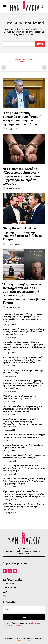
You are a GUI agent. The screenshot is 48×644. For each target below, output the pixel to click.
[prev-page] (4, 67)
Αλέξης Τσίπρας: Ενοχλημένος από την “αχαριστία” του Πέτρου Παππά (20, 397)
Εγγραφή (24, 617)
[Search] (40, 44)
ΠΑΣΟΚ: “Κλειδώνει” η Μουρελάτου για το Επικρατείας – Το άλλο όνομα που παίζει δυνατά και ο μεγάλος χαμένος (22, 409)
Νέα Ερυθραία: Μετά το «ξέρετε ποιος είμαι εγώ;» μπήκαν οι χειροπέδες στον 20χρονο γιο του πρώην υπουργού (21, 176)
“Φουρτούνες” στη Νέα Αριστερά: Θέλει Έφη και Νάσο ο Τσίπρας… (23, 372)
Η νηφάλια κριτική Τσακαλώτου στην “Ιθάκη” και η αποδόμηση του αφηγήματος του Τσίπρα (22, 118)
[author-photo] (4, 129)
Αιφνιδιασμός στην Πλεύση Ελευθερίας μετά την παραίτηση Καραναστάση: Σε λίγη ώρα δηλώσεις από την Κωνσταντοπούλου (22, 360)
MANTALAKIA (24, 640)
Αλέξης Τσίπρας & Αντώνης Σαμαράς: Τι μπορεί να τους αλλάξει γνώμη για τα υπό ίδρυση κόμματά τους (24, 507)
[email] (24, 609)
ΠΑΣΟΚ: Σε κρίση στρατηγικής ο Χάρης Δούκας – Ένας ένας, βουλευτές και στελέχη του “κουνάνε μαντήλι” (24, 468)
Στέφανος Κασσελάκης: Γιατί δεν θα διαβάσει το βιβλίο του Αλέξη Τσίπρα (23, 446)
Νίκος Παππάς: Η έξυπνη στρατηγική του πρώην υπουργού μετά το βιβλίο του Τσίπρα (23, 234)
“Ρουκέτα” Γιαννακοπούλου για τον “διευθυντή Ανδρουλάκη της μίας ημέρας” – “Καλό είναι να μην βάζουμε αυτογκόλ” (24, 481)
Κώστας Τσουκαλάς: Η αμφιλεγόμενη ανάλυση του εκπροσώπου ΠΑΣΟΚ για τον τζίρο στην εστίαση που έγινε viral (23, 332)
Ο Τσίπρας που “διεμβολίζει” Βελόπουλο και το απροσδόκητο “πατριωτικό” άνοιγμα (24, 456)
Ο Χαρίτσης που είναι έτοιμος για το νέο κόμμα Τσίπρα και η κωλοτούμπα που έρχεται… (24, 436)
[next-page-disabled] (44, 67)
